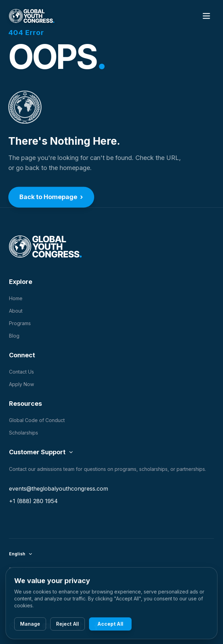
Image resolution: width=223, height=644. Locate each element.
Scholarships (24, 433)
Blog (14, 336)
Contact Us (21, 372)
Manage (30, 625)
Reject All (68, 625)
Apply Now (21, 384)
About (16, 311)
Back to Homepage (51, 198)
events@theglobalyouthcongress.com (59, 489)
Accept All (110, 625)
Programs (20, 323)
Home (16, 298)
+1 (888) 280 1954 (33, 501)
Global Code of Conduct (37, 420)
